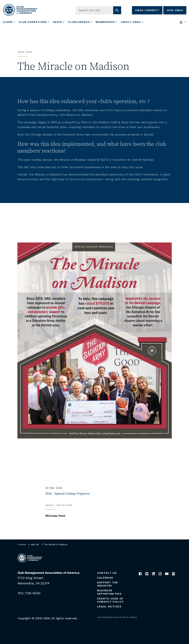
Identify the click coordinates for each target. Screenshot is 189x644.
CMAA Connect (147, 10)
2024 (49, 493)
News (57, 22)
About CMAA (131, 22)
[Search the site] (99, 10)
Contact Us (107, 573)
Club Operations (33, 22)
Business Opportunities (109, 592)
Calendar (105, 578)
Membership (105, 22)
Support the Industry (108, 584)
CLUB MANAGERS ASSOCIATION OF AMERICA (117, 617)
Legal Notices (109, 606)
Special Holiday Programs (72, 493)
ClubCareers (79, 22)
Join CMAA (175, 10)
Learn (8, 22)
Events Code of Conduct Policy (110, 600)
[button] (117, 10)
